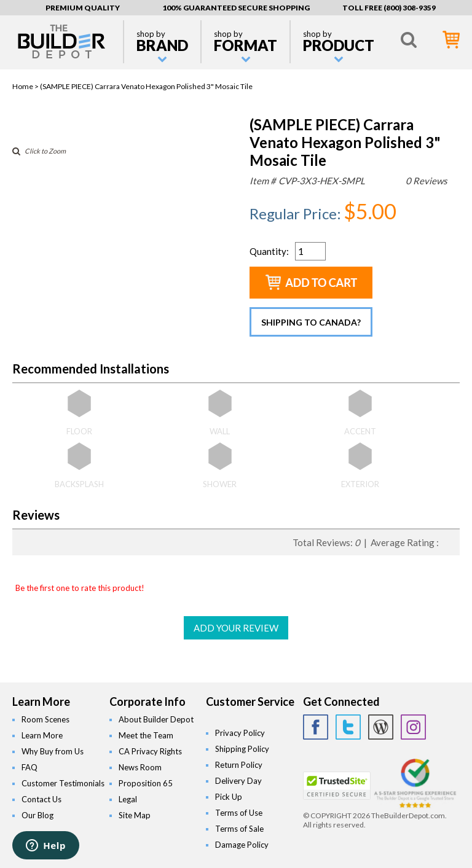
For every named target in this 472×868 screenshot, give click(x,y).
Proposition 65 (146, 783)
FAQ (29, 767)
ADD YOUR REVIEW (236, 628)
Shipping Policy (242, 749)
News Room (140, 767)
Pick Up (229, 797)
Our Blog (37, 815)
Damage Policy (242, 845)
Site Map (135, 815)
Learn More (42, 735)
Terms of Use (239, 813)
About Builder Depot (156, 719)
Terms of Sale (239, 829)
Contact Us (41, 799)
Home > (26, 86)
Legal (128, 799)
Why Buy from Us (53, 751)
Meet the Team (146, 735)
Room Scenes (45, 719)
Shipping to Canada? (311, 322)
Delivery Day (238, 781)
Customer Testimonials (63, 783)
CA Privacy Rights (150, 751)
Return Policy (239, 765)
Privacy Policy (240, 733)
